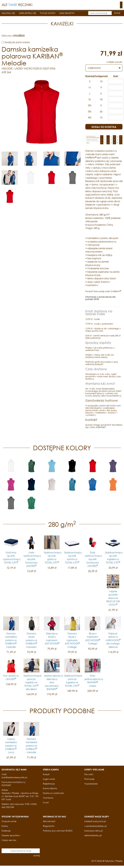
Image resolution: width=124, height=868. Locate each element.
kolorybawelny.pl (94, 831)
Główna (6, 36)
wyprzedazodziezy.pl (95, 826)
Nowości (89, 774)
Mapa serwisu (9, 840)
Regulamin (49, 826)
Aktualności (49, 821)
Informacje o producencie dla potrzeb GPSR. (100, 298)
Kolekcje (6, 831)
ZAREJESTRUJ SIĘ (27, 13)
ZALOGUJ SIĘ (8, 13)
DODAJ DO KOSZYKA (104, 127)
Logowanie (49, 779)
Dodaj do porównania (17, 42)
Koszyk (46, 774)
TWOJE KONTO (48, 13)
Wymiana (48, 798)
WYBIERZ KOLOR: (114, 62)
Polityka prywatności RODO (58, 831)
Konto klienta (50, 788)
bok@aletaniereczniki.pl (14, 777)
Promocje (89, 779)
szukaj (117, 13)
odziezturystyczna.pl (95, 821)
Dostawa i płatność (53, 793)
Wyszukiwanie (9, 821)
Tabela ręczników (11, 835)
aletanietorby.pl (93, 835)
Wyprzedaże (91, 784)
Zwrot (46, 802)
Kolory (5, 826)
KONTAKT (101, 427)
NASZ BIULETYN (67, 13)
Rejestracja (49, 784)
